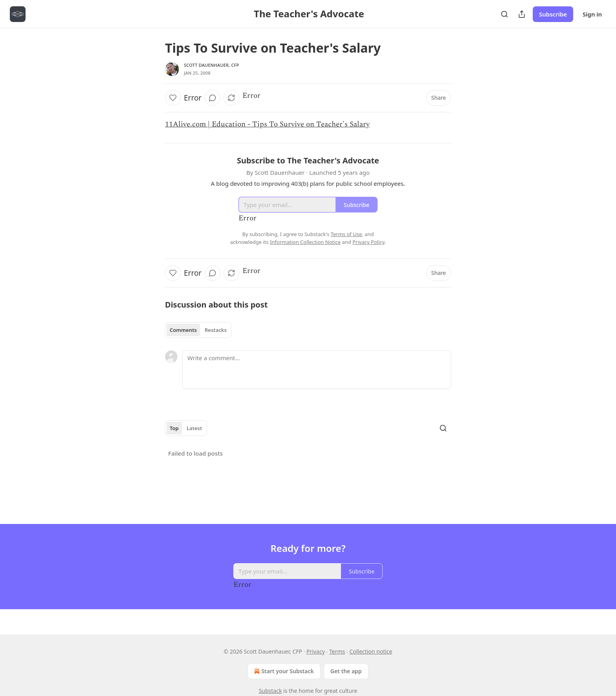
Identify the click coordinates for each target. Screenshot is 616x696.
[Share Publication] (522, 14)
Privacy (316, 651)
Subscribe (553, 14)
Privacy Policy (368, 242)
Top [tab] (174, 428)
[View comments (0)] (213, 98)
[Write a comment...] (317, 370)
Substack (270, 691)
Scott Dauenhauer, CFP (212, 65)
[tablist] (198, 330)
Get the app (346, 671)
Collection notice (371, 651)
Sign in (592, 14)
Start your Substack (283, 671)
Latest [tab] (194, 428)
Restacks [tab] (216, 330)
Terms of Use (346, 234)
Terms (337, 651)
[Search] (504, 14)
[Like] (173, 98)
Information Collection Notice (305, 242)
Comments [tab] (183, 330)
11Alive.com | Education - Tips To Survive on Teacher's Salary (267, 124)
